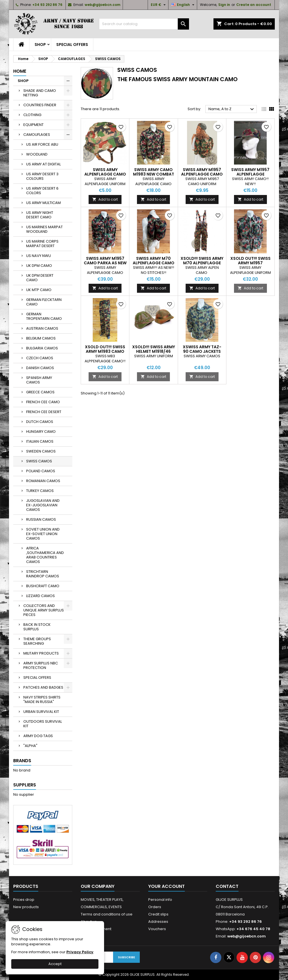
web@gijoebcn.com (103, 5)
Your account (166, 886)
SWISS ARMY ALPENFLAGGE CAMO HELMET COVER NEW (105, 174)
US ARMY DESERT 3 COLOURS (42, 176)
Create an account (254, 5)
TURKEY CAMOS (40, 491)
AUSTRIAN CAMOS (42, 328)
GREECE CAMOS (40, 392)
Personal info (160, 900)
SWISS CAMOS (39, 461)
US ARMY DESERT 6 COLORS (42, 191)
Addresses (158, 922)
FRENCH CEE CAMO (43, 402)
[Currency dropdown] (159, 5)
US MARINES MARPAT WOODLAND (44, 229)
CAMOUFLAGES (37, 135)
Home (20, 71)
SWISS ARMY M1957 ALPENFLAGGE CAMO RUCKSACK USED (202, 174)
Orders (155, 907)
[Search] (144, 24)
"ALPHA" (30, 746)
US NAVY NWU (39, 256)
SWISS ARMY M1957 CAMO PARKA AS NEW (105, 261)
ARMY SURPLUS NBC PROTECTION (41, 665)
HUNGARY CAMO (41, 432)
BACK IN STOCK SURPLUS (37, 627)
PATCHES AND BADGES (43, 687)
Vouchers (157, 929)
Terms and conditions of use (107, 914)
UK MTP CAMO (39, 290)
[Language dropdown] (184, 5)
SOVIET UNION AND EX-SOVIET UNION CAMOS (43, 534)
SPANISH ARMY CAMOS (39, 380)
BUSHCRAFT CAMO (43, 586)
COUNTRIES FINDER (40, 105)
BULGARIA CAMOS (42, 348)
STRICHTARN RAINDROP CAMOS (43, 574)
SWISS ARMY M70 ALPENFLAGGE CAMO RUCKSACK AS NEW (154, 263)
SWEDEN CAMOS (41, 451)
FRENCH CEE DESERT (44, 412)
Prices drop (24, 900)
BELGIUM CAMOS (41, 338)
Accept (55, 964)
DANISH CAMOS (40, 368)
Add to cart (105, 199)
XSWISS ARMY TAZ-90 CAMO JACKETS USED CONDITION (202, 351)
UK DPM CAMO (39, 266)
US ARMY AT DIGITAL (43, 164)
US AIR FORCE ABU (42, 144)
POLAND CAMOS (41, 471)
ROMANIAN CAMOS (43, 481)
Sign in (224, 5)
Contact (227, 886)
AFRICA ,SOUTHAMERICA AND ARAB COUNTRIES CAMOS (45, 555)
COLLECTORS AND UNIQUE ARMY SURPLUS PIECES (44, 610)
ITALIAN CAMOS (40, 441)
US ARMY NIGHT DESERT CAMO (40, 215)
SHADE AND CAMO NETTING (40, 93)
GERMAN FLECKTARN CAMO (44, 302)
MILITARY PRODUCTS (41, 653)
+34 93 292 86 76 (47, 5)
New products (26, 907)
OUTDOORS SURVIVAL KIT (43, 724)
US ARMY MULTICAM (43, 203)
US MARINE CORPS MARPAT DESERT (42, 244)
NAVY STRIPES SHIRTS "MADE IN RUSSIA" (42, 699)
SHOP (40, 45)
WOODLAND (37, 154)
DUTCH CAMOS (40, 422)
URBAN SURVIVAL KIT (41, 712)
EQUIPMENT (33, 125)
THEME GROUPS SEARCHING (37, 641)
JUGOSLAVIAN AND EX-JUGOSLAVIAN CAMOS (43, 505)
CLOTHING (32, 115)
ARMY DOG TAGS (38, 736)
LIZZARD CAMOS (40, 596)
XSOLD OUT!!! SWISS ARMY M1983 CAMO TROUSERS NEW (105, 351)
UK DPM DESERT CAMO (40, 278)
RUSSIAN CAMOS (41, 519)
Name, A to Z (232, 109)
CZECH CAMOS (40, 358)
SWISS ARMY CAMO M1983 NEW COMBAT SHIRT (154, 174)
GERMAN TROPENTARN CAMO (44, 316)
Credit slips (158, 914)
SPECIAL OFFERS (72, 45)
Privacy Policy (80, 952)
